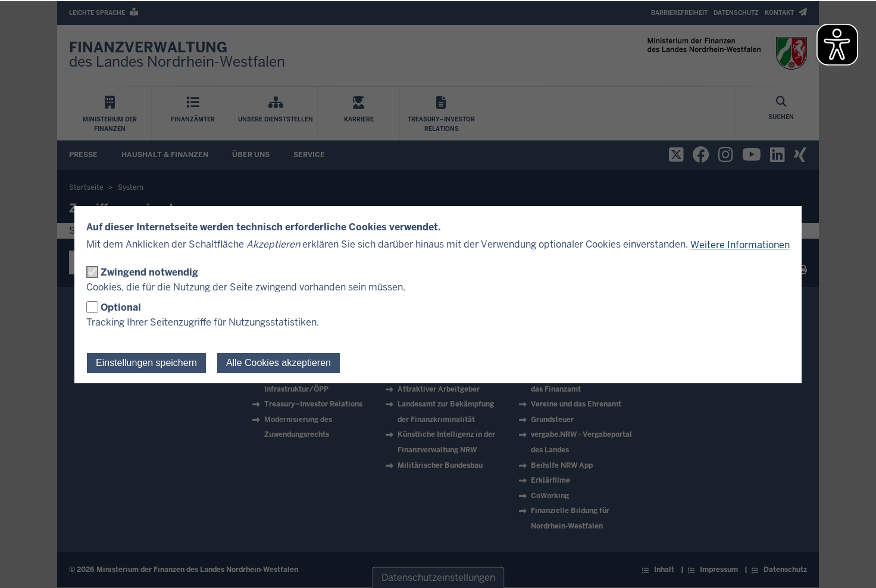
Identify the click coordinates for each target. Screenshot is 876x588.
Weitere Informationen (740, 245)
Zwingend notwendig (149, 272)
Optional (121, 307)
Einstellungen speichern (146, 363)
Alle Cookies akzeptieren (279, 363)
